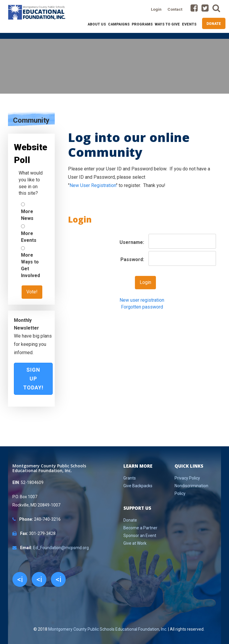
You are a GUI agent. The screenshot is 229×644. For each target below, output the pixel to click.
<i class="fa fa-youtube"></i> (58, 581)
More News (27, 215)
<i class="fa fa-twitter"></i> (39, 581)
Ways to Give (167, 24)
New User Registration (93, 185)
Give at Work (135, 543)
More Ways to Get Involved (30, 265)
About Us (97, 24)
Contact (175, 9)
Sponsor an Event (140, 536)
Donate (214, 24)
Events (189, 24)
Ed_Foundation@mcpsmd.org (61, 548)
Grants (130, 478)
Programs (142, 24)
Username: (132, 242)
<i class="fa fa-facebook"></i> (20, 581)
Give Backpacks (138, 486)
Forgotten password (142, 307)
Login (156, 9)
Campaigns (119, 24)
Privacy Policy (187, 478)
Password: (132, 259)
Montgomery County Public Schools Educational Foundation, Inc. (108, 629)
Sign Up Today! (33, 379)
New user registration (142, 300)
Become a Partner (140, 528)
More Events (29, 237)
